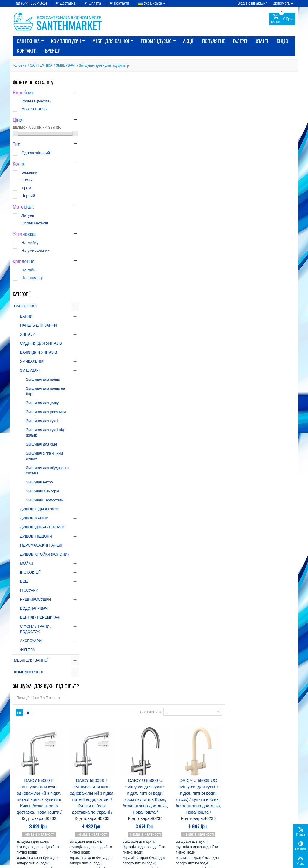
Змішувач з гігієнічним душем (45, 456)
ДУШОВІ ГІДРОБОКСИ (39, 509)
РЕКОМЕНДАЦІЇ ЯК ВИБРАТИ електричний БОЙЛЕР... (52, 737)
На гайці (29, 270)
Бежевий (29, 172)
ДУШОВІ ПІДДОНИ (36, 536)
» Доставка (167, 821)
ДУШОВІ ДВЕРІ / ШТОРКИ (42, 527)
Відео (282, 41)
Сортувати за (222, 111)
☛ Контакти (119, 3)
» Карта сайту (169, 827)
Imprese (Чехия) (36, 101)
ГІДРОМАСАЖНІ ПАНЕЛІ (41, 545)
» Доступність (25, 839)
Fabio (183, 729)
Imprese (200, 746)
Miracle (212, 752)
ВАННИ (26, 316)
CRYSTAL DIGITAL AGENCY (55, 862)
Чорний (28, 196)
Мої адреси (239, 827)
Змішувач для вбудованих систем (48, 471)
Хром (26, 188)
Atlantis (211, 712)
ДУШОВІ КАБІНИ (34, 518)
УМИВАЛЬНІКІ (32, 361)
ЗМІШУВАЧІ (66, 65)
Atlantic (193, 712)
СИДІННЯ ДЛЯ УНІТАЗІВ (41, 343)
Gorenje (166, 729)
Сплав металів (35, 223)
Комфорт (167, 780)
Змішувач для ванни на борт (46, 391)
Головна (20, 65)
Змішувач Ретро (40, 482)
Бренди (53, 50)
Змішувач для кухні (42, 421)
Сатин (27, 180)
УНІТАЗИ (28, 334)
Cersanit (166, 718)
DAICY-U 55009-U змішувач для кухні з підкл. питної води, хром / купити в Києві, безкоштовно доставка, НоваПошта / (216, 199)
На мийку (30, 243)
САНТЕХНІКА (30, 41)
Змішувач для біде (42, 444)
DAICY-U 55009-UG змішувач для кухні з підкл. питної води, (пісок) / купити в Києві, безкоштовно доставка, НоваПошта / (269, 199)
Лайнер (188, 780)
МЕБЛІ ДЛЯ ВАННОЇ (113, 41)
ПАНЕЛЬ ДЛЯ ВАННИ (38, 325)
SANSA (179, 763)
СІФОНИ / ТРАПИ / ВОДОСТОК (36, 629)
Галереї (240, 41)
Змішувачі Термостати (45, 500)
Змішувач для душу (43, 403)
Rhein (211, 758)
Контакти (27, 50)
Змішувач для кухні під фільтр (45, 433)
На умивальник (35, 250)
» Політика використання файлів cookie (40, 830)
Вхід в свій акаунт (253, 3)
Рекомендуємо (158, 41)
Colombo (187, 718)
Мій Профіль (240, 812)
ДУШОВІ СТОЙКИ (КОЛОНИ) (44, 554)
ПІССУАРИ (29, 590)
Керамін (199, 775)
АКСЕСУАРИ (31, 641)
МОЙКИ (27, 563)
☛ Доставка (66, 3)
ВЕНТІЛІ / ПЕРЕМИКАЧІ (40, 617)
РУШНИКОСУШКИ (35, 599)
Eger (180, 723)
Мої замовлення (243, 821)
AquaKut (209, 706)
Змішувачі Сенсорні (43, 491)
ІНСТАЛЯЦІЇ (30, 572)
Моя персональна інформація (254, 833)
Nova (197, 758)
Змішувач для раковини (46, 412)
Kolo (197, 752)
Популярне (213, 41)
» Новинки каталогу (102, 827)
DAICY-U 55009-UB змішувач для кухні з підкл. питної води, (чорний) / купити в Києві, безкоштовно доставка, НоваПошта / (111, 392)
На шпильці (32, 278)
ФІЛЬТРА (28, 650)
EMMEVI (197, 723)
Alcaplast (188, 706)
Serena (198, 763)
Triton (185, 769)
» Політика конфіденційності (37, 821)
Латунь (28, 215)
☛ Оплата (93, 3)
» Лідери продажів (101, 833)
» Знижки (93, 821)
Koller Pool (178, 752)
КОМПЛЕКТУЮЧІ (68, 41)
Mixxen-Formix (34, 109)
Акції (188, 41)
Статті (262, 41)
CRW (205, 718)
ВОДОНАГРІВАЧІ (34, 608)
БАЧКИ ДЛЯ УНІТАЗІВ (39, 352)
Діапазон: (21, 127)
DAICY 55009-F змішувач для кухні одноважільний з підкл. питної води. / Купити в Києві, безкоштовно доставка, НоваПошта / (111, 199)
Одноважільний (36, 153)
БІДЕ (24, 581)
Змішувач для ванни (43, 379)
